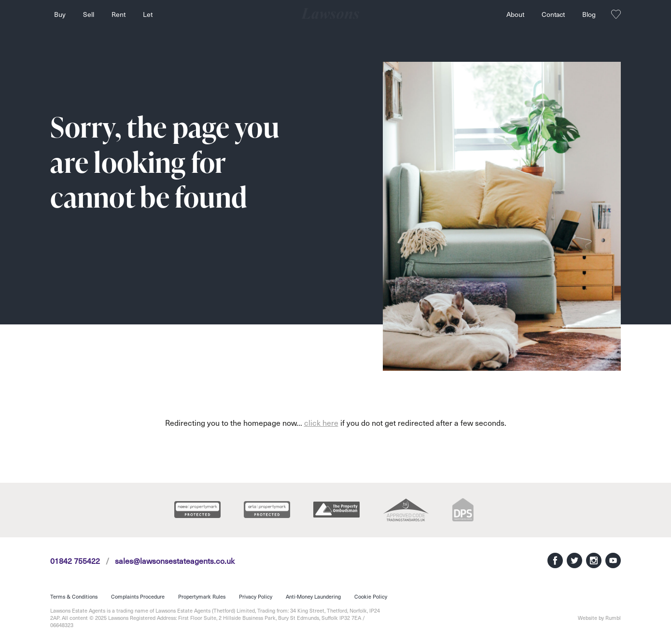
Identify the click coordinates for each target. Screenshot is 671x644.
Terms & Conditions (74, 596)
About (515, 14)
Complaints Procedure (138, 596)
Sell (89, 14)
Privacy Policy (256, 596)
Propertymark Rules (202, 596)
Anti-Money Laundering (313, 596)
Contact (553, 14)
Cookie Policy (371, 596)
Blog (589, 14)
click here (321, 422)
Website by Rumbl (599, 618)
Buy (60, 14)
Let (148, 14)
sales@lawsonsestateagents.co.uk (175, 560)
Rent (119, 14)
